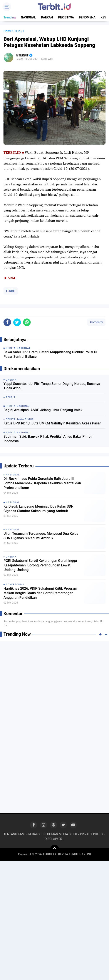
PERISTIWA (66, 17)
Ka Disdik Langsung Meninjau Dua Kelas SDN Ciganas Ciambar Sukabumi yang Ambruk (39, 509)
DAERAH (47, 17)
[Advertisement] (54, 676)
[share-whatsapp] (27, 322)
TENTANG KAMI (14, 834)
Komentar (96, 322)
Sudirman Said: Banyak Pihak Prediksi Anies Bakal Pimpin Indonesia (48, 439)
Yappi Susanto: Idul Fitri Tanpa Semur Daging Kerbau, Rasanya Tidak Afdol (52, 386)
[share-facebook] (7, 322)
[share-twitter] (17, 322)
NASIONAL (28, 17)
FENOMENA (87, 17)
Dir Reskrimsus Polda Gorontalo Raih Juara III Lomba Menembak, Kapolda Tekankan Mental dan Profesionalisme (42, 483)
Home (8, 31)
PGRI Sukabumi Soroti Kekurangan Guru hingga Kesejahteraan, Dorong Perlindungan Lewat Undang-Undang (40, 565)
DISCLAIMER (54, 839)
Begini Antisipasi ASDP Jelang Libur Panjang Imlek (43, 410)
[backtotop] (55, 849)
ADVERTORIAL (15, 585)
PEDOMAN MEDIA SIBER (60, 834)
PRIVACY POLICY (92, 834)
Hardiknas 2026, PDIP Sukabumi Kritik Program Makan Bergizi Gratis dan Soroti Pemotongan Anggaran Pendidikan (40, 593)
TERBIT (11, 291)
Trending (10, 17)
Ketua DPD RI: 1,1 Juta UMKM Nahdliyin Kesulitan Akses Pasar (52, 423)
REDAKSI (34, 834)
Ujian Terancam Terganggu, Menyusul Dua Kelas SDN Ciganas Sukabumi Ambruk (41, 536)
